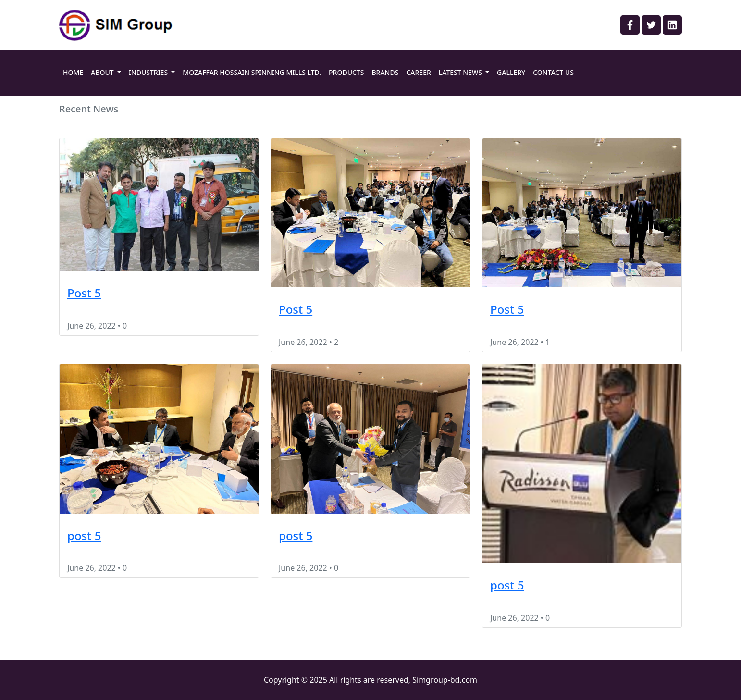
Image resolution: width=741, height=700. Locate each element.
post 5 (84, 535)
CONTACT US (553, 72)
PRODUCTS (346, 72)
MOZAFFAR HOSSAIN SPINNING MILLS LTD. (252, 72)
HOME (73, 72)
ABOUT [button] (103, 72)
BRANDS (385, 72)
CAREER (418, 72)
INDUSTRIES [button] (149, 72)
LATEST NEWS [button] (461, 72)
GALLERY (511, 72)
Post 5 (84, 293)
